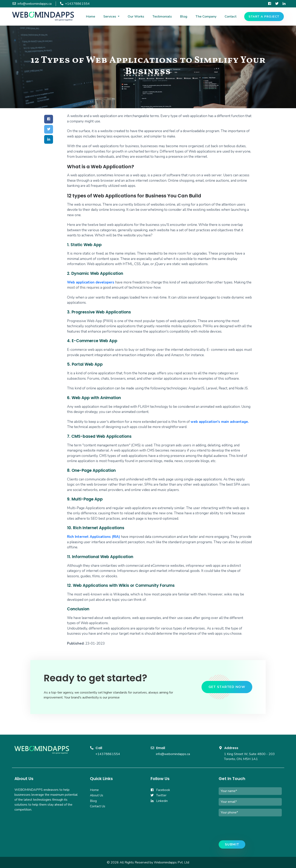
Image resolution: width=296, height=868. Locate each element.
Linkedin (159, 801)
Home (91, 17)
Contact (231, 17)
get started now (227, 687)
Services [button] (110, 17)
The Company (206, 17)
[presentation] (250, 829)
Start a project (264, 17)
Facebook (160, 790)
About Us (97, 795)
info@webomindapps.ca (173, 754)
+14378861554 (108, 754)
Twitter (159, 795)
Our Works (136, 17)
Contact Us (98, 806)
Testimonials (162, 17)
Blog (184, 17)
